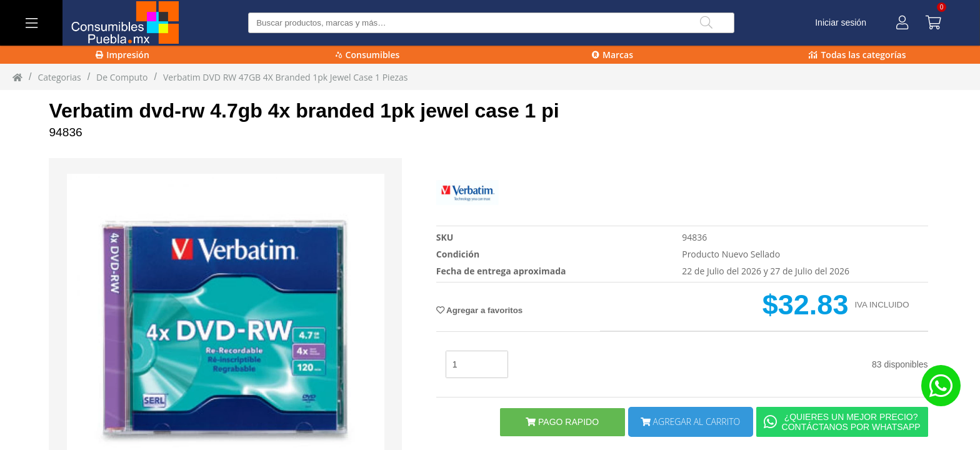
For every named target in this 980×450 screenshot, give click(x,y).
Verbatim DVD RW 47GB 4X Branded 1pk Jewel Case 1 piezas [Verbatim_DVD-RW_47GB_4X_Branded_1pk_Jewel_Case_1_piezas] (286, 77)
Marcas (612, 55)
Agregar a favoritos (479, 310)
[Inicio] (17, 77)
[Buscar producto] (491, 23)
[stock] (477, 364)
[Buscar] (706, 23)
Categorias (59, 77)
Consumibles (368, 55)
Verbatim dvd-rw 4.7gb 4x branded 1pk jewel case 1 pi (304, 111)
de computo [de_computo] (122, 77)
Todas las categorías (857, 55)
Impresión (122, 55)
